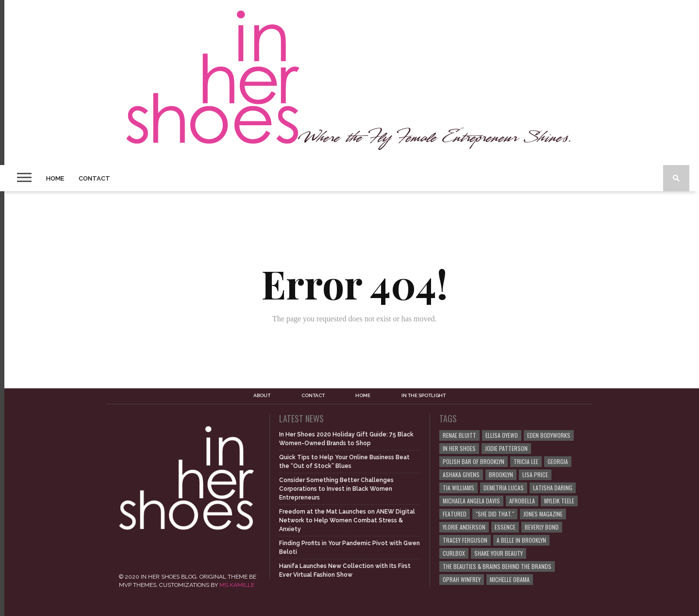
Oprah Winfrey (462, 579)
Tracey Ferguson (465, 540)
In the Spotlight (424, 396)
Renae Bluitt (459, 435)
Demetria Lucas (504, 488)
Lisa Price (535, 474)
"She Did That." (495, 514)
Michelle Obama (510, 579)
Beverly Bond (542, 527)
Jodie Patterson (506, 448)
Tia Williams (458, 488)
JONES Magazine (543, 514)
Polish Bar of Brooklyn (474, 461)
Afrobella (522, 501)
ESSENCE (505, 527)
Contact (94, 178)
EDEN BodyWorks (549, 435)
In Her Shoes (459, 448)
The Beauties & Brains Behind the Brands (497, 566)
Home (55, 178)
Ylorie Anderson (464, 527)
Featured (455, 514)
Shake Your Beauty (499, 553)
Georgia (558, 461)
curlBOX (454, 553)
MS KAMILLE (237, 585)
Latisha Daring (553, 488)
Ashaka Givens (461, 474)
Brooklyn (501, 474)
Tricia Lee (526, 461)
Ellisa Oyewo (502, 435)
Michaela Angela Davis (471, 501)
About (262, 396)
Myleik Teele (559, 501)
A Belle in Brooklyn (521, 540)
